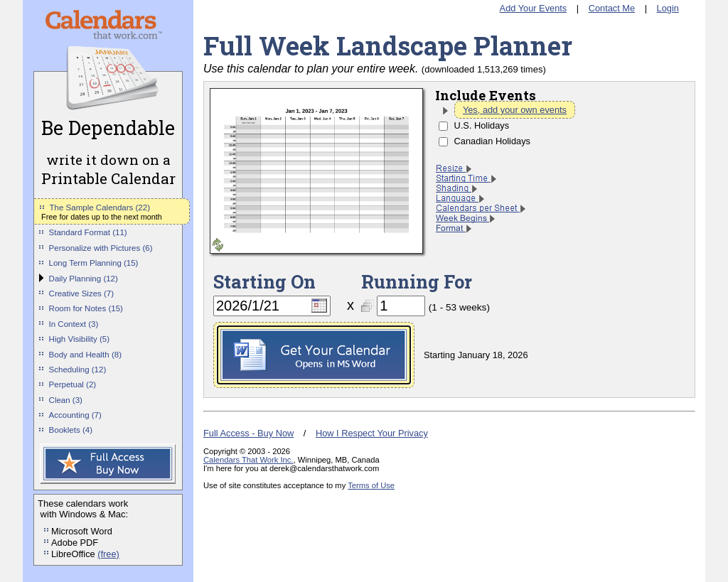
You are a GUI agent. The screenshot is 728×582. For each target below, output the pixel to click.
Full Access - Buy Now (248, 433)
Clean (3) (66, 400)
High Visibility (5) (80, 339)
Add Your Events (534, 8)
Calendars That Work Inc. (248, 460)
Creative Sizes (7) (82, 293)
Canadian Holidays (492, 141)
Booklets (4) (71, 430)
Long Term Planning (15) (94, 263)
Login (668, 8)
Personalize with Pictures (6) (101, 248)
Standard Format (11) (88, 232)
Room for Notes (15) (86, 308)
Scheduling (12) (78, 370)
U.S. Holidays (482, 125)
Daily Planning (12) (84, 279)
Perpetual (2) (73, 384)
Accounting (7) (75, 415)
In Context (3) (74, 324)
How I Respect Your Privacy (372, 433)
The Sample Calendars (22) (100, 208)
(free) (108, 554)
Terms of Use (371, 485)
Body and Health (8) (85, 355)
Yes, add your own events (515, 110)
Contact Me (612, 8)
